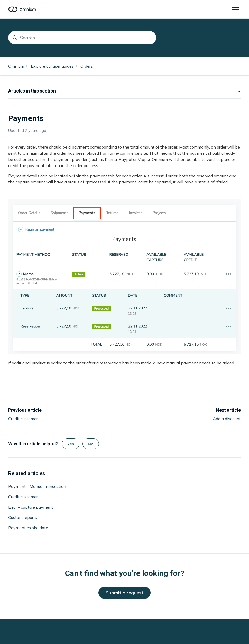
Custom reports (23, 517)
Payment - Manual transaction (37, 486)
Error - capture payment (31, 507)
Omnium (16, 66)
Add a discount (227, 419)
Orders (87, 66)
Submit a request (125, 593)
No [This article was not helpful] (91, 444)
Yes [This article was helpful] (71, 444)
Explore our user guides (52, 66)
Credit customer (23, 419)
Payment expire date (28, 528)
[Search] (82, 38)
